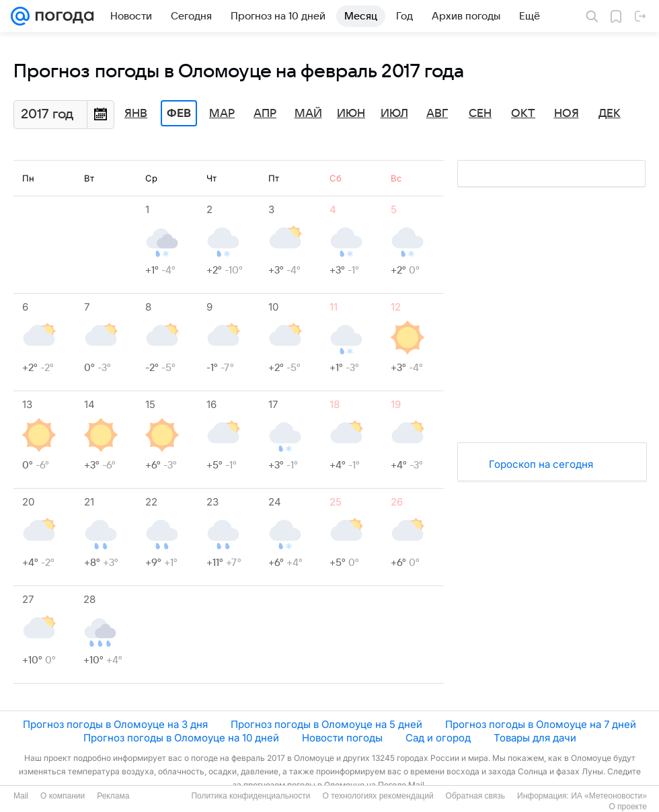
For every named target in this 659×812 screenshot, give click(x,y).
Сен (480, 114)
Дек (610, 114)
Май (308, 114)
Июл (394, 114)
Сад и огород (438, 738)
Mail (21, 796)
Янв (136, 114)
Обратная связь (475, 796)
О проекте (628, 807)
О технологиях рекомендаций (378, 796)
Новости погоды (342, 738)
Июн (351, 114)
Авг (437, 114)
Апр (265, 114)
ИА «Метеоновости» (609, 796)
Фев (179, 114)
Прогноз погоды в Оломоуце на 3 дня (115, 724)
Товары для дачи (535, 738)
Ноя (567, 114)
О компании (63, 796)
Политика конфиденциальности (250, 796)
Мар (222, 114)
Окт (523, 114)
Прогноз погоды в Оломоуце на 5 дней (326, 724)
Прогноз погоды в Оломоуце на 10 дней (181, 738)
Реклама (113, 796)
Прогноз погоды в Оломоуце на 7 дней (541, 724)
